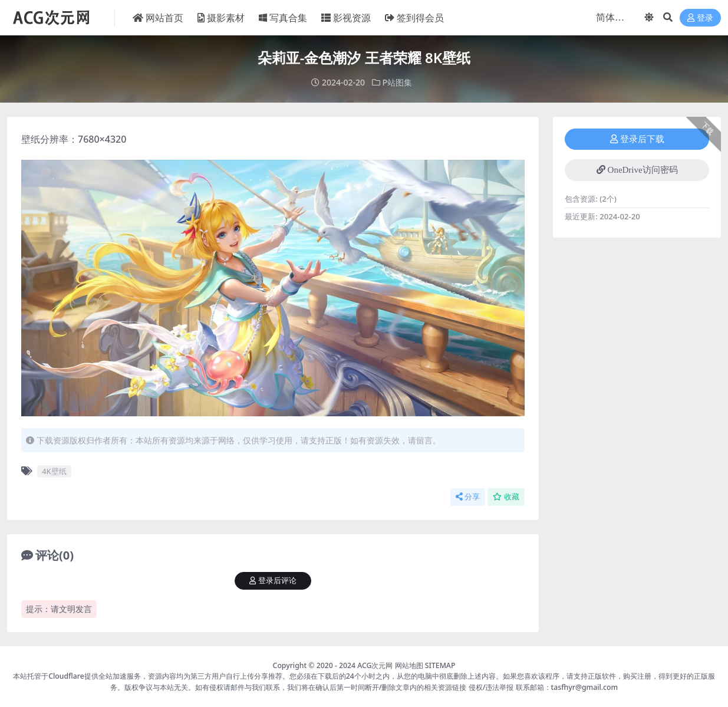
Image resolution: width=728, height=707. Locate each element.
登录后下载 (637, 139)
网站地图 (409, 665)
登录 (700, 18)
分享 (468, 497)
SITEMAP (440, 665)
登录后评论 (273, 581)
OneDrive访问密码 (637, 170)
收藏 (506, 497)
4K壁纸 (54, 471)
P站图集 (398, 82)
